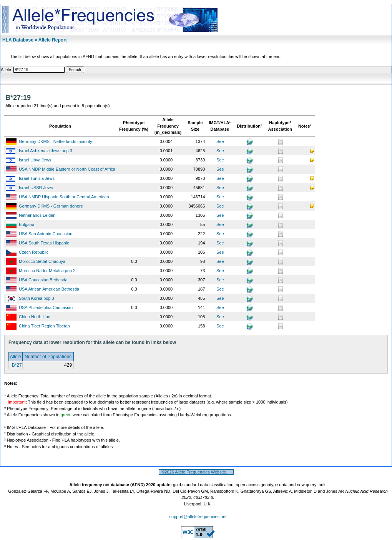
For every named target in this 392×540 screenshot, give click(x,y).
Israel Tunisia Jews (37, 178)
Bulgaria (27, 224)
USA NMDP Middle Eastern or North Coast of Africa (67, 169)
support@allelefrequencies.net (198, 517)
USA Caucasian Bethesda (43, 280)
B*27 (16, 365)
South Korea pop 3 (37, 298)
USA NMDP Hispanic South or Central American (64, 197)
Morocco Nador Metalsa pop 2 (47, 271)
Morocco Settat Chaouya (42, 261)
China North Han (35, 317)
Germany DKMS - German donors (51, 206)
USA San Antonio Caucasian (46, 234)
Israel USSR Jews (36, 188)
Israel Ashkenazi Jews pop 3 (46, 151)
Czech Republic (34, 252)
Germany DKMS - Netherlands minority (56, 141)
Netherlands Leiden (37, 215)
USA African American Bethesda (49, 289)
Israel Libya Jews (35, 160)
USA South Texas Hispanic (44, 243)
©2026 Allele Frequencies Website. (196, 472)
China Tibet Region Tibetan (44, 326)
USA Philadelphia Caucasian (46, 307)
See (220, 141)
